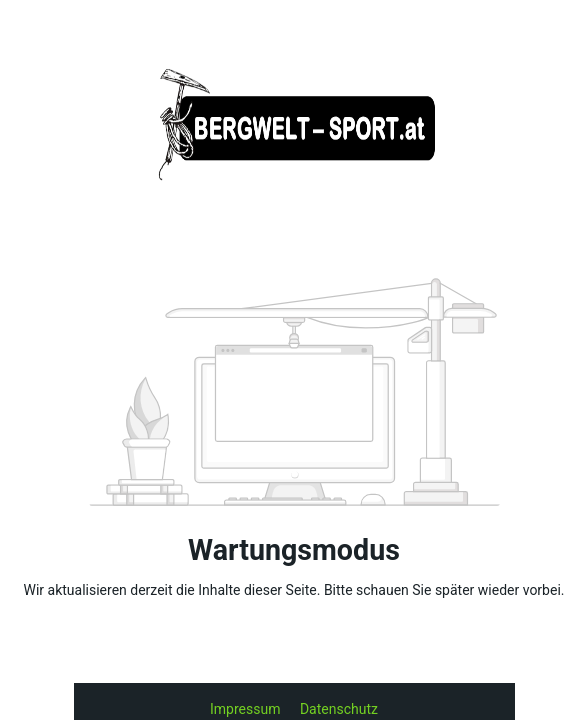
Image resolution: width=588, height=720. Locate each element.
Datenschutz (339, 709)
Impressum (247, 709)
